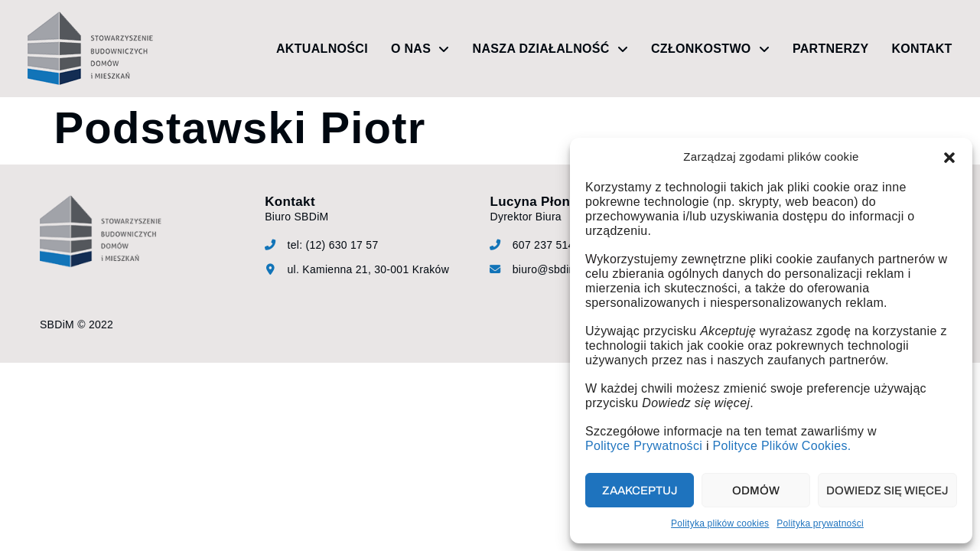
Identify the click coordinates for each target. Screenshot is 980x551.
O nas (420, 49)
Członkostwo (710, 49)
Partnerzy (830, 49)
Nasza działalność (550, 49)
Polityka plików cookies (720, 523)
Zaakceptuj (640, 491)
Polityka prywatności (820, 523)
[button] (949, 158)
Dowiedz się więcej (887, 491)
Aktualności (322, 49)
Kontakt (921, 49)
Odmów (756, 491)
